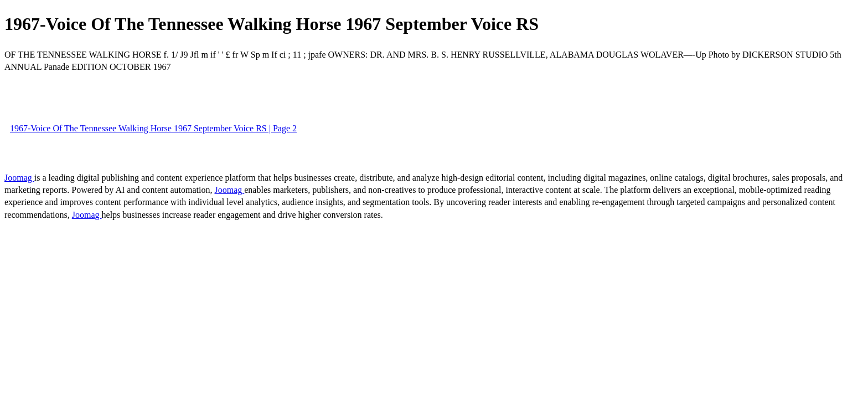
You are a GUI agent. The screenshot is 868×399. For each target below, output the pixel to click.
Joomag (19, 178)
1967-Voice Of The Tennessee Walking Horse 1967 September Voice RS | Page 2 (153, 128)
